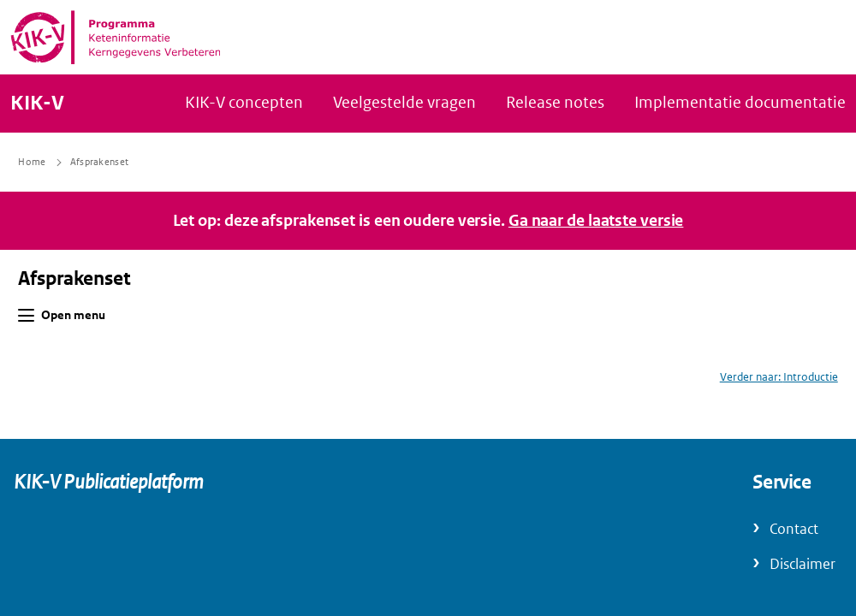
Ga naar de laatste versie (596, 221)
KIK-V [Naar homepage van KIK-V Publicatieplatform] (37, 104)
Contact (794, 529)
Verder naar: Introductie (779, 377)
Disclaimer (802, 564)
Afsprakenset (74, 278)
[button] (26, 315)
